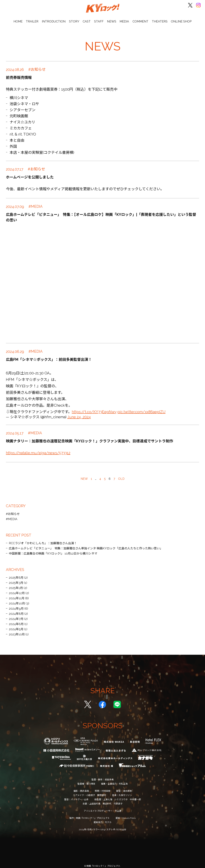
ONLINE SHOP (178, 19)
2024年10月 (17, 600)
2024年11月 (17, 595)
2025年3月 (16, 580)
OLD (121, 476)
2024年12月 (17, 590)
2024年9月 (16, 606)
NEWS (111, 19)
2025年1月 (16, 585)
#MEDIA (12, 516)
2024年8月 (16, 611)
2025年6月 (16, 575)
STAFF (99, 19)
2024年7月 (16, 616)
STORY (75, 19)
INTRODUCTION (56, 19)
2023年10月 (17, 631)
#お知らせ (13, 511)
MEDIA (123, 19)
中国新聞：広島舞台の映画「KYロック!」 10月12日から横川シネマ (53, 551)
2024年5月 (16, 626)
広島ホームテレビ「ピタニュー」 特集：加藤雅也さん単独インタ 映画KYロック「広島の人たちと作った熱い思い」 (86, 545)
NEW (84, 476)
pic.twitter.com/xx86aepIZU (141, 409)
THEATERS (157, 19)
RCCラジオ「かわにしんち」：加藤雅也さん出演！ (43, 540)
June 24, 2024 (79, 414)
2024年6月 (16, 621)
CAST (87, 19)
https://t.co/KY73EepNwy (94, 409)
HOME (21, 19)
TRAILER (35, 19)
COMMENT (139, 19)
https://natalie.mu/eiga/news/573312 (38, 450)
